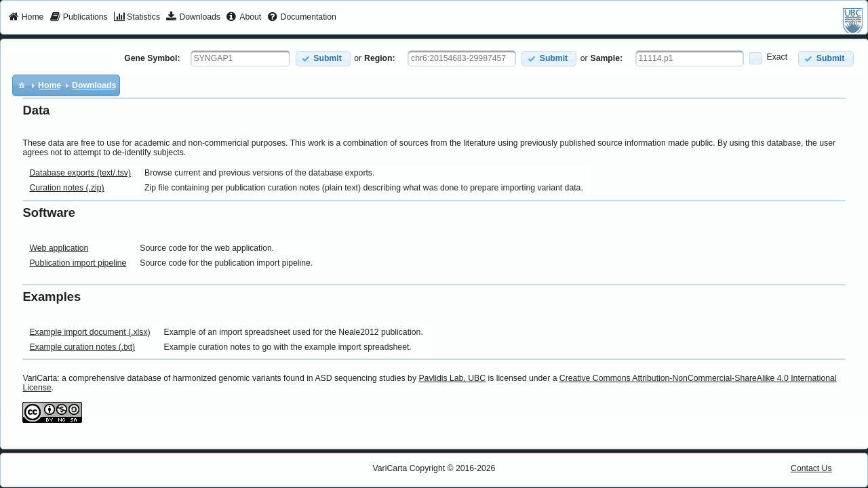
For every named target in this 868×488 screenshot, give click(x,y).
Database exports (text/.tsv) (80, 173)
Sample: (607, 58)
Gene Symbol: (152, 58)
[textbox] (240, 58)
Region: (380, 58)
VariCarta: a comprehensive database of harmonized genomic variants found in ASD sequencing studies (214, 378)
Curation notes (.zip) (66, 188)
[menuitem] (26, 18)
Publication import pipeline (78, 263)
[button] (323, 59)
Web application (59, 248)
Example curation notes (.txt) (82, 347)
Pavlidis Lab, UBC (452, 378)
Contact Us (811, 468)
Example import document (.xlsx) (90, 332)
